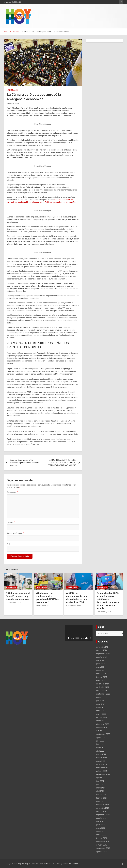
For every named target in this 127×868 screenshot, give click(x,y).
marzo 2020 (101, 835)
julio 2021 (100, 781)
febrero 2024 (102, 677)
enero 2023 (101, 721)
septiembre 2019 (103, 848)
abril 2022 (100, 751)
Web (9, 544)
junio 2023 (100, 704)
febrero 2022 (102, 758)
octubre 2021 (102, 771)
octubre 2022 (102, 731)
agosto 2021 (101, 778)
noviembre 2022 (103, 727)
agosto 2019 (101, 852)
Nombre (11, 522)
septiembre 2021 (103, 774)
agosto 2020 (101, 818)
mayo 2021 (101, 788)
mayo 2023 (101, 707)
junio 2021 (100, 784)
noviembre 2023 (103, 687)
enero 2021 (101, 801)
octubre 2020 (102, 811)
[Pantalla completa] (90, 638)
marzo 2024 (101, 674)
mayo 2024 (101, 667)
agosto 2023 (101, 697)
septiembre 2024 (103, 654)
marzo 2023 (101, 714)
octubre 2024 (102, 650)
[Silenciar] (86, 638)
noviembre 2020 (103, 808)
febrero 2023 (102, 717)
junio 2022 (100, 744)
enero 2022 (101, 761)
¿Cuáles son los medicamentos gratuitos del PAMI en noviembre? (48, 598)
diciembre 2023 (102, 684)
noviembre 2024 (103, 647)
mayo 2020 (101, 828)
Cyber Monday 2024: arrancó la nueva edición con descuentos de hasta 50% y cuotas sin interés (108, 601)
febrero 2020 (102, 838)
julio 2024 (100, 660)
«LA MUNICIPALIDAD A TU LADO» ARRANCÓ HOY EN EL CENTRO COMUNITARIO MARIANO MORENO (62, 463)
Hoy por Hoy (23, 864)
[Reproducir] (69, 638)
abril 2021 (100, 791)
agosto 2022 (101, 738)
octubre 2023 (102, 691)
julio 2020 (100, 821)
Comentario (12, 492)
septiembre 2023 (103, 694)
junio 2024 (100, 664)
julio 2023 (100, 701)
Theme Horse (45, 864)
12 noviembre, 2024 (13, 603)
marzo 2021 (101, 795)
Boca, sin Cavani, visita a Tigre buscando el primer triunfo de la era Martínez (24, 463)
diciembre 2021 (102, 764)
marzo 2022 (101, 754)
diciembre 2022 (102, 724)
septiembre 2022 (103, 734)
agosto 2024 (101, 657)
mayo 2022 (101, 748)
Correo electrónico (15, 533)
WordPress (74, 864)
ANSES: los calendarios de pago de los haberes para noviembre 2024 (77, 598)
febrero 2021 (102, 798)
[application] (79, 633)
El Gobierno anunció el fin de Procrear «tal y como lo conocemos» (18, 596)
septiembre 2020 (103, 815)
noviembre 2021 (103, 768)
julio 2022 (100, 741)
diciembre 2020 (102, 805)
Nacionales (12, 90)
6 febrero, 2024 (13, 104)
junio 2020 (100, 825)
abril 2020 (100, 831)
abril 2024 (100, 670)
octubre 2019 (102, 845)
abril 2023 (100, 711)
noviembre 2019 (103, 842)
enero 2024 (101, 680)
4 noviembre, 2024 (43, 606)
